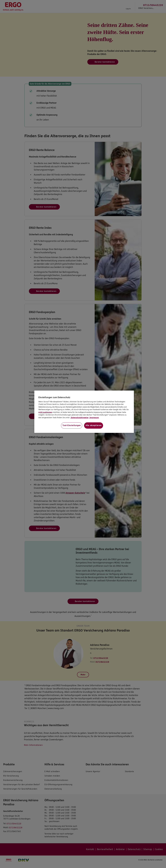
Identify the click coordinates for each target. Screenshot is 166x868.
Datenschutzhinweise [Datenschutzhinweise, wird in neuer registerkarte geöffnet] (79, 418)
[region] (84, 412)
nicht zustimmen (45, 412)
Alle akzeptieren (94, 425)
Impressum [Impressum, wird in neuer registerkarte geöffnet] (94, 418)
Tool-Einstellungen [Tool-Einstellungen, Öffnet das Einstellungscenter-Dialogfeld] (72, 425)
